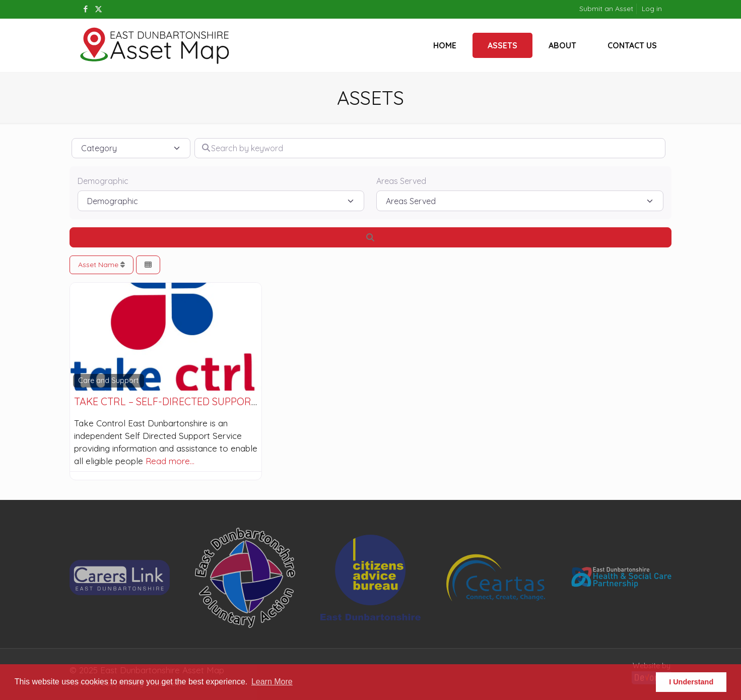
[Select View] (148, 265)
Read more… (170, 461)
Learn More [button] (272, 682)
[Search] (371, 237)
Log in (652, 9)
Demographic (103, 181)
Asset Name (102, 265)
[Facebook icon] (86, 9)
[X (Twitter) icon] (98, 9)
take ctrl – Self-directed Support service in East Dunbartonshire (253, 401)
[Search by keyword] (430, 148)
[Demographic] (221, 201)
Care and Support (108, 380)
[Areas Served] (520, 201)
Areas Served (401, 181)
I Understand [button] (691, 682)
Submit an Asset (606, 9)
